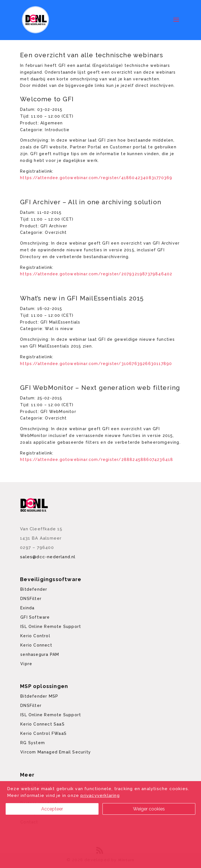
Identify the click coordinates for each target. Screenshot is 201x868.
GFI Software (35, 617)
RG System (33, 743)
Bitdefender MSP (39, 696)
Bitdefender (34, 589)
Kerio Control (35, 636)
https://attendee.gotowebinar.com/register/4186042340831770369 (96, 178)
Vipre (26, 664)
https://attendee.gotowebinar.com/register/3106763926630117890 (96, 364)
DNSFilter (31, 599)
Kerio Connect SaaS (42, 724)
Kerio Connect (36, 645)
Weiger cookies (149, 809)
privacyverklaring (100, 796)
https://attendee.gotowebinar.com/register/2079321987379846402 (96, 274)
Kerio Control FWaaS (43, 733)
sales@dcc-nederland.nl (48, 557)
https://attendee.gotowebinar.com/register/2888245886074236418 (97, 460)
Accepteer (52, 809)
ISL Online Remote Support (51, 627)
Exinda (27, 608)
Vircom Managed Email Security (56, 752)
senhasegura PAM (40, 654)
